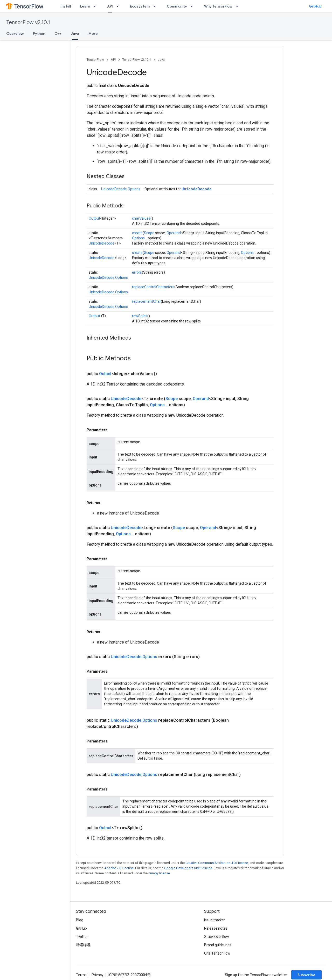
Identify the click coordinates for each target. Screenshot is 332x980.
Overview (15, 33)
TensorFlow (95, 60)
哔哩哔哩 (83, 945)
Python (39, 33)
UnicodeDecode (197, 189)
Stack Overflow (217, 937)
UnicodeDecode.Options (121, 189)
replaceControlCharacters (153, 287)
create (137, 233)
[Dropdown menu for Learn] (96, 6)
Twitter (82, 937)
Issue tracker (215, 920)
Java (161, 60)
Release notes (216, 928)
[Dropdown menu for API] (119, 6)
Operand (174, 233)
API (113, 60)
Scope (149, 233)
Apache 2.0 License (119, 868)
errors (137, 272)
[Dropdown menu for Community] (193, 6)
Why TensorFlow (218, 6)
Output (94, 218)
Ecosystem (140, 6)
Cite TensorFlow (217, 953)
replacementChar (146, 301)
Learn (85, 6)
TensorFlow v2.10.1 (28, 22)
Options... (140, 238)
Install (66, 6)
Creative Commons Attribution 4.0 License (217, 863)
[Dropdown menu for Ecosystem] (156, 6)
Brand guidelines (218, 945)
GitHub (315, 6)
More (93, 33)
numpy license (159, 873)
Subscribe (306, 975)
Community (177, 6)
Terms (81, 975)
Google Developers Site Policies (188, 868)
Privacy (98, 975)
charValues (141, 218)
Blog (80, 920)
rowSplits (140, 316)
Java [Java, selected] (75, 33)
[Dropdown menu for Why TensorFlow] (239, 6)
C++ (58, 33)
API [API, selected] (110, 6)
